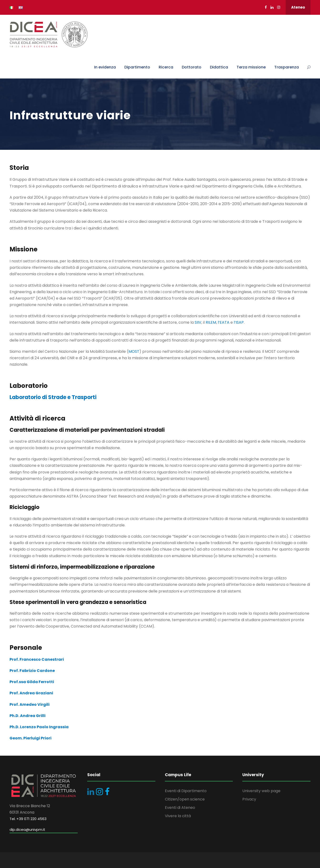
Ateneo (298, 7)
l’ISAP (239, 322)
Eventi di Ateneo (180, 808)
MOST (134, 351)
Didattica (219, 67)
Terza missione (251, 67)
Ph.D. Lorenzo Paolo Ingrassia (39, 727)
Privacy (249, 799)
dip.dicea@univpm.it (27, 829)
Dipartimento (137, 67)
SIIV (198, 322)
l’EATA (224, 322)
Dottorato (192, 67)
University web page (261, 791)
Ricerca (166, 67)
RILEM (211, 322)
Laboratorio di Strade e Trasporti (53, 397)
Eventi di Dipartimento (186, 791)
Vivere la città (178, 816)
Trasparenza (287, 67)
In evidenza (105, 67)
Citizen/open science (185, 799)
